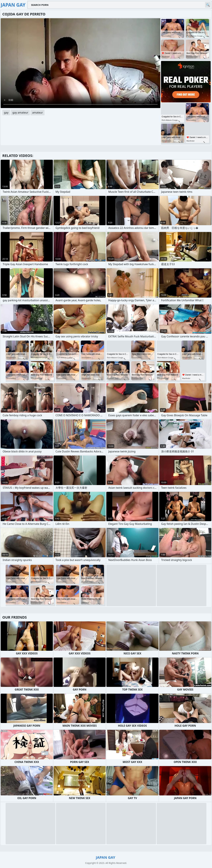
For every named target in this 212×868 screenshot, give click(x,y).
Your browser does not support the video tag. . (80, 63)
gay (6, 113)
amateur (37, 113)
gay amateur (20, 113)
